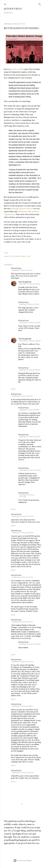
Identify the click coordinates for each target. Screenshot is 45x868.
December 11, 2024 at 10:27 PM (23, 516)
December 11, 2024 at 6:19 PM (29, 410)
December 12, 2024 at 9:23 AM (30, 437)
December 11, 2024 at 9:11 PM (29, 304)
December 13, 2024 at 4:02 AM (30, 470)
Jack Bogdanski (25, 282)
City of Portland (14, 256)
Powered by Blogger (23, 861)
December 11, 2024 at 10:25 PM (30, 322)
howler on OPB (17, 69)
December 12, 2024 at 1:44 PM (22, 662)
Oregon (23, 256)
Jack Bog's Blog (13, 9)
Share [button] (6, 253)
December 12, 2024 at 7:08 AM (30, 341)
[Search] (40, 4)
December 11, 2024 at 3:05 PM (30, 284)
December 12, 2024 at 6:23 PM (22, 706)
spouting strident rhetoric (22, 209)
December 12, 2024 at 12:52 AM (23, 533)
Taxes (29, 256)
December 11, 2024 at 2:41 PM (22, 270)
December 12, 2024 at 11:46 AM (30, 644)
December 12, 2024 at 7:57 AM (22, 577)
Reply (13, 389)
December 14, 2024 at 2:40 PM (23, 772)
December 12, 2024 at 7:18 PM (30, 370)
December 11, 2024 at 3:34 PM (22, 396)
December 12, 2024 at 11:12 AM (22, 622)
